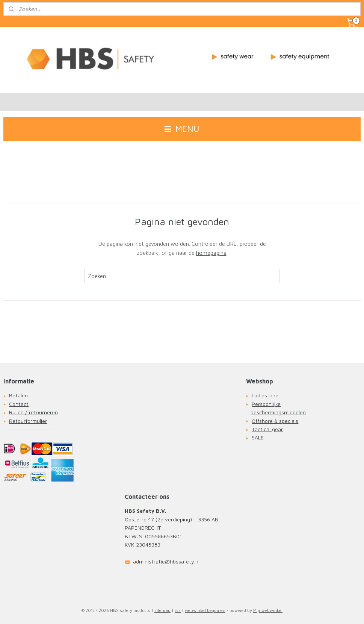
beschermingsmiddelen (278, 412)
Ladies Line (265, 395)
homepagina (211, 253)
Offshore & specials (275, 421)
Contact (19, 404)
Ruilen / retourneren (33, 412)
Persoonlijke (266, 404)
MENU (182, 129)
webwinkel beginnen (205, 610)
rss (178, 610)
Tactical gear (267, 429)
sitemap (162, 610)
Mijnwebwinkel (268, 610)
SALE (258, 437)
